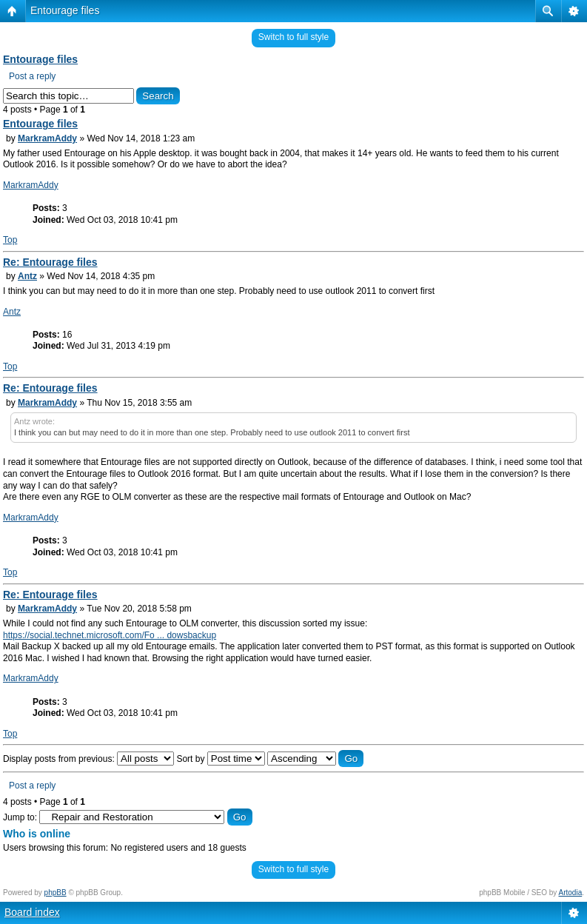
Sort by (220, 759)
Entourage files (65, 10)
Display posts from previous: (88, 759)
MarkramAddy (47, 138)
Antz (27, 276)
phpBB (56, 893)
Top (10, 240)
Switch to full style (293, 37)
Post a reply (32, 76)
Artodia (571, 893)
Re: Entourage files (50, 262)
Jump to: (20, 817)
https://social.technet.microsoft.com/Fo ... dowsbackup (110, 635)
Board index (32, 912)
